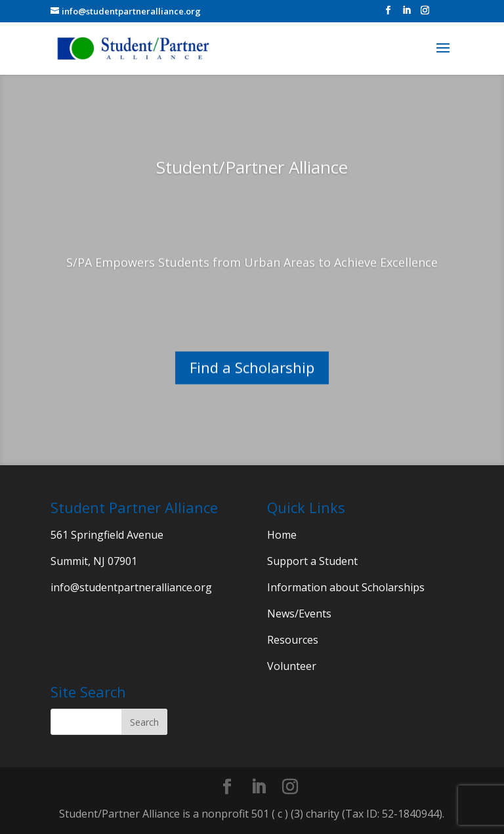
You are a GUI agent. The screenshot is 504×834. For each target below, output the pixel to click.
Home (282, 535)
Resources (293, 640)
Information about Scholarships (346, 587)
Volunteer (292, 666)
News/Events (299, 614)
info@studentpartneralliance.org (131, 587)
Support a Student (312, 561)
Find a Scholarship (252, 381)
